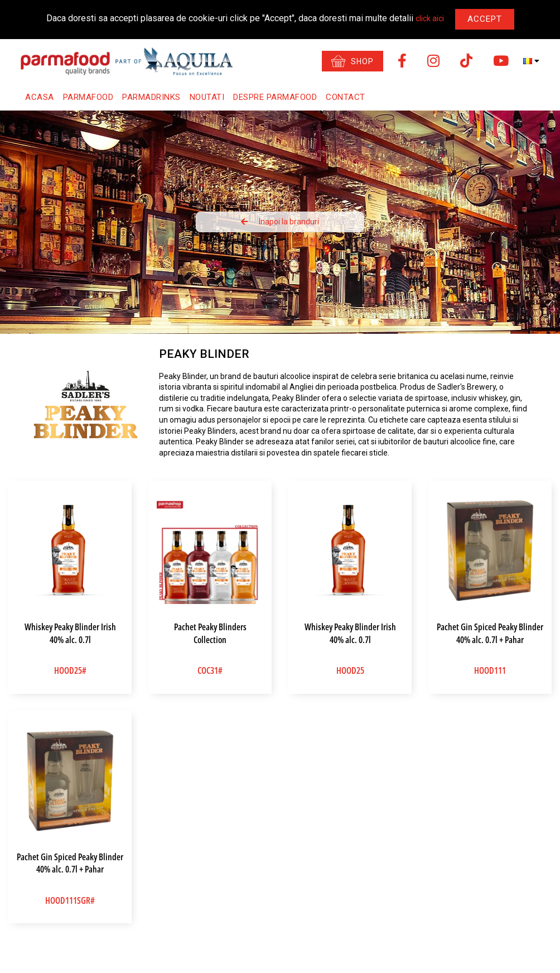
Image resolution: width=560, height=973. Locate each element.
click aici (430, 18)
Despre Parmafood (275, 97)
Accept (485, 19)
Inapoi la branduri (280, 222)
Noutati (207, 97)
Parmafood (88, 97)
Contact (346, 97)
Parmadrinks (151, 97)
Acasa (40, 97)
